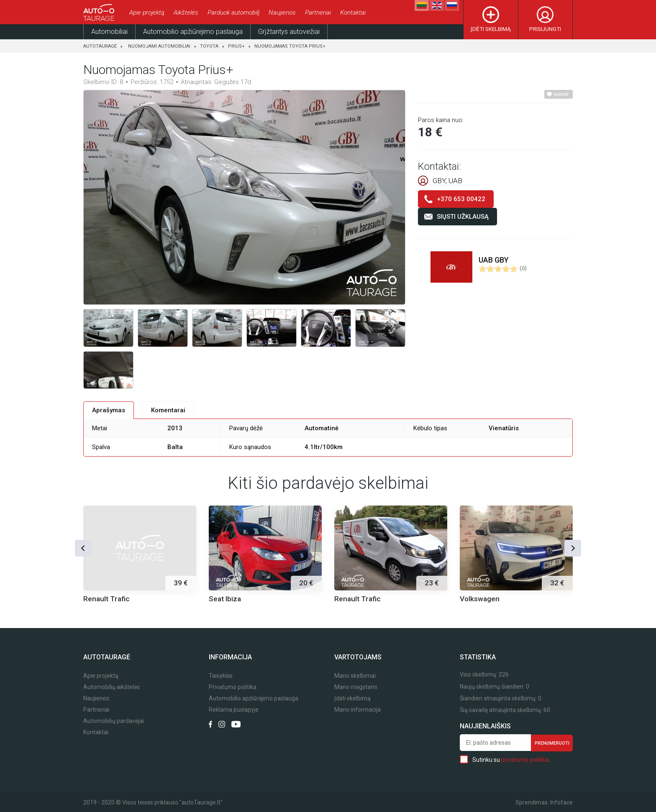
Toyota (209, 46)
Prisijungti (545, 29)
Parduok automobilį (233, 13)
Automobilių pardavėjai (114, 721)
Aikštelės (186, 13)
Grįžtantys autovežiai (289, 32)
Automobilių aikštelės (111, 687)
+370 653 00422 (461, 199)
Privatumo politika (233, 687)
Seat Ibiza (225, 599)
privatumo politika (525, 760)
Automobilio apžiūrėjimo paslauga (193, 32)
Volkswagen (480, 599)
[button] (83, 548)
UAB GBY (494, 260)
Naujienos (282, 13)
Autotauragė (100, 46)
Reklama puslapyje (234, 710)
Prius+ (236, 46)
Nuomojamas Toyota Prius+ (290, 46)
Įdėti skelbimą (491, 29)
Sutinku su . (505, 759)
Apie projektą (147, 13)
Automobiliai (109, 32)
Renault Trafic (106, 599)
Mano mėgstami (356, 687)
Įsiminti (561, 94)
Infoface (561, 802)
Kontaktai (353, 13)
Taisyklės (221, 676)
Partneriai (318, 13)
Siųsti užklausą (463, 217)
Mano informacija (357, 710)
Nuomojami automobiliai (159, 46)
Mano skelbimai (355, 676)
